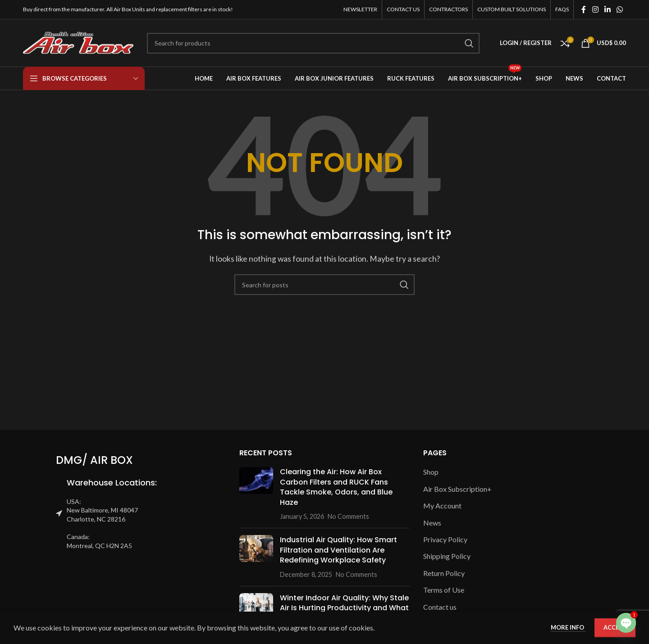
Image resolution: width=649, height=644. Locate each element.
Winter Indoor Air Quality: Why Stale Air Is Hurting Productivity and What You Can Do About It (344, 608)
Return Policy (444, 573)
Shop (431, 472)
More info (568, 627)
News (432, 523)
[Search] (313, 43)
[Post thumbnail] (256, 494)
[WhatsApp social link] (620, 9)
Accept (615, 627)
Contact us (440, 607)
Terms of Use (444, 590)
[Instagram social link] (595, 9)
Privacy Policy (445, 539)
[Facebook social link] (584, 9)
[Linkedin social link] (607, 9)
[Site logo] (78, 42)
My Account (442, 506)
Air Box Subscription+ (457, 489)
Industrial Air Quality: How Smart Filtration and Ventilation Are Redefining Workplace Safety (338, 550)
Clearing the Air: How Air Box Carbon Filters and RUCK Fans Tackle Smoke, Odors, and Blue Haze (336, 487)
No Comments (348, 516)
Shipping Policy (447, 556)
